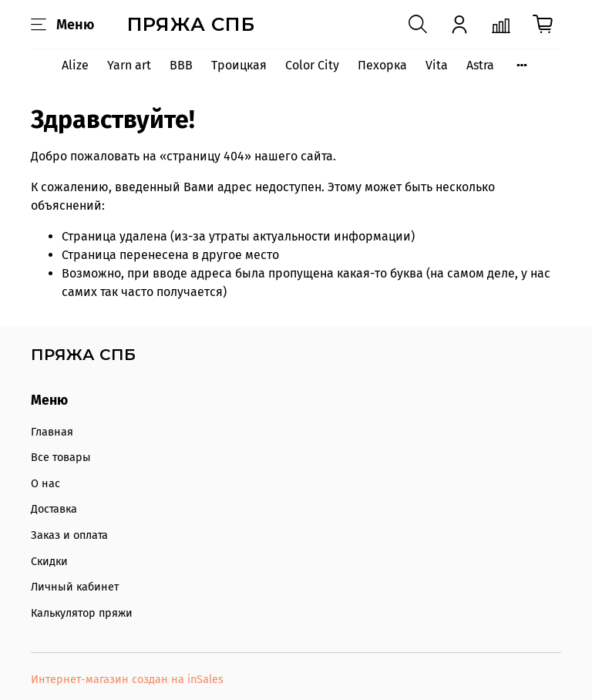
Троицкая (239, 65)
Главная (52, 432)
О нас (45, 484)
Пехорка (382, 65)
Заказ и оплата (69, 535)
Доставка (54, 509)
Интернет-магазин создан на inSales (127, 680)
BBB (181, 65)
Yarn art (129, 65)
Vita (437, 65)
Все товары (61, 458)
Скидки (49, 562)
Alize (75, 65)
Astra (480, 65)
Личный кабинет (75, 587)
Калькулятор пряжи (82, 613)
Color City (312, 65)
